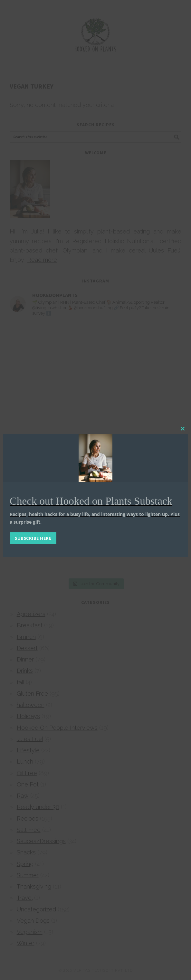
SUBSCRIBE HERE (33, 538)
